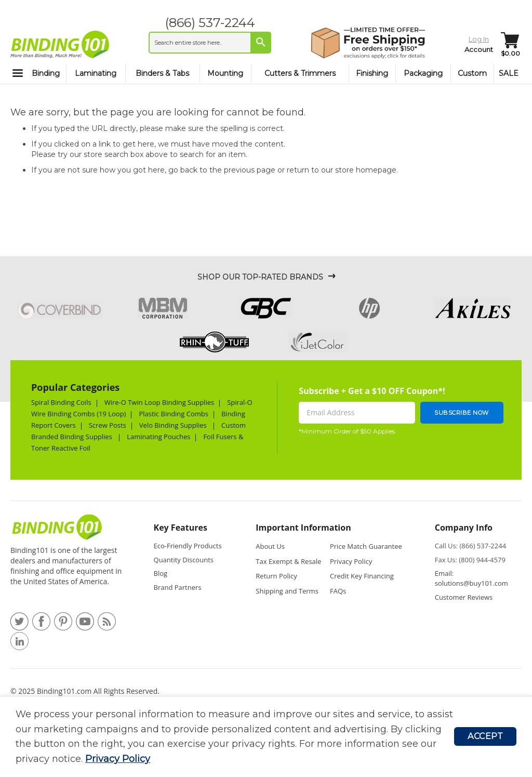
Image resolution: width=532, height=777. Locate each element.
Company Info (464, 528)
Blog (161, 573)
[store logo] (60, 44)
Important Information (303, 528)
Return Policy (276, 576)
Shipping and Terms (287, 591)
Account (479, 49)
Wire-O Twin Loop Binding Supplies (159, 402)
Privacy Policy (118, 759)
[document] (235, 737)
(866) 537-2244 (210, 23)
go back (183, 170)
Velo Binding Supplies (174, 425)
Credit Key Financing (362, 576)
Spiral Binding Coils (61, 402)
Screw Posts (108, 425)
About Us (270, 546)
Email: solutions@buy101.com (471, 578)
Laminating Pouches (158, 437)
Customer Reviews (464, 597)
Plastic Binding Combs (174, 414)
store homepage (366, 170)
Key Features (181, 528)
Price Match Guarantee (366, 546)
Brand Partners (178, 587)
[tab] (190, 530)
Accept (485, 736)
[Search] (261, 42)
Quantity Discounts (184, 560)
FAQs (338, 591)
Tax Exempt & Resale (288, 561)
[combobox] (210, 43)
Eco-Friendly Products (188, 546)
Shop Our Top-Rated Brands (260, 277)
